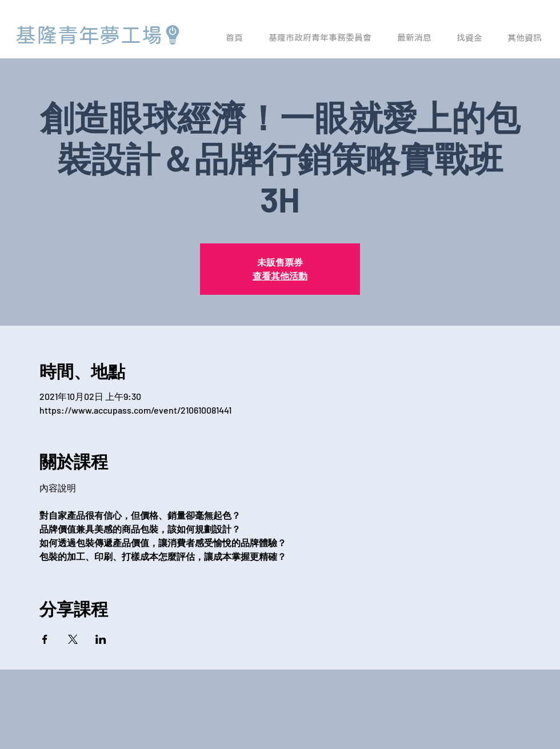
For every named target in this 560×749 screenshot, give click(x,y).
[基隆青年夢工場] (99, 35)
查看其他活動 (280, 276)
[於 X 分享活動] (73, 639)
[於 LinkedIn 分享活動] (101, 639)
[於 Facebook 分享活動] (45, 639)
